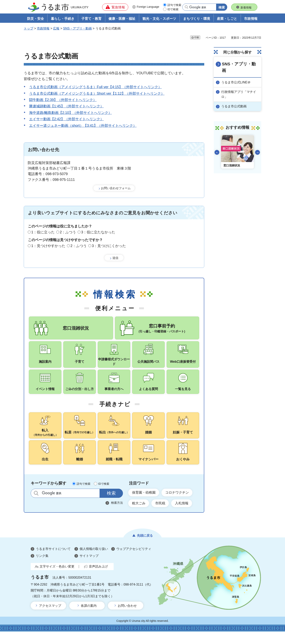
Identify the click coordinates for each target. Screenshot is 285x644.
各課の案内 (89, 618)
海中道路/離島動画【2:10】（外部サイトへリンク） (70, 113)
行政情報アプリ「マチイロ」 (239, 88)
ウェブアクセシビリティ (134, 561)
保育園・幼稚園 (145, 504)
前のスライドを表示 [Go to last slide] (217, 146)
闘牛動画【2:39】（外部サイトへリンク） (63, 100)
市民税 (162, 516)
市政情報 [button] (251, 19)
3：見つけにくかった (109, 246)
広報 (56, 29)
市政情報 (43, 29)
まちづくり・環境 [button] (197, 19)
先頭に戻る (145, 548)
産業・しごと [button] (227, 19)
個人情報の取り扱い (94, 561)
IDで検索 (173, 9)
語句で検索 (174, 5)
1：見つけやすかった (48, 246)
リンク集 (42, 568)
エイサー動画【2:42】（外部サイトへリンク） (66, 120)
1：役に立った (43, 233)
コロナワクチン (180, 504)
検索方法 (117, 514)
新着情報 (246, 8)
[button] (115, 7)
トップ (28, 29)
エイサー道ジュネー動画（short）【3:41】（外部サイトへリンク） (83, 126)
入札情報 (185, 516)
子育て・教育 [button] (91, 19)
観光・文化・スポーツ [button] (159, 19)
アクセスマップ (50, 618)
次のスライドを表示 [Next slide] (257, 146)
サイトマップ (89, 568)
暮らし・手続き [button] (63, 19)
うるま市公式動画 (235, 100)
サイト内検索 (36, 505)
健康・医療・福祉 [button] (122, 19)
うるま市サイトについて (53, 561)
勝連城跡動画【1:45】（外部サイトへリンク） (66, 107)
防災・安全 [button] (36, 19)
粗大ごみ (139, 516)
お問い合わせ (127, 618)
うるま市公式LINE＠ (237, 76)
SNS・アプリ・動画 (77, 29)
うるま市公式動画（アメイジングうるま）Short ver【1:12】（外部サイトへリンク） (97, 94)
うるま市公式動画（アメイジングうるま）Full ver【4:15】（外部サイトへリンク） (95, 88)
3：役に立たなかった (98, 233)
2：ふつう (68, 233)
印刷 (197, 38)
